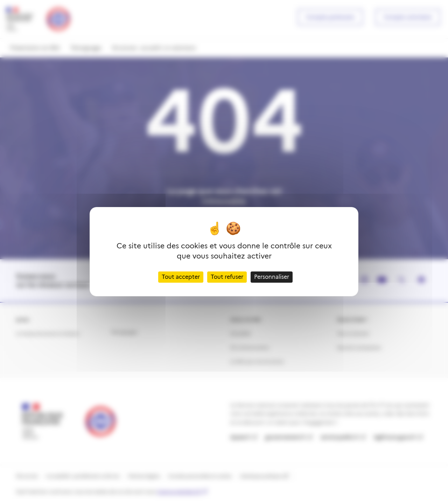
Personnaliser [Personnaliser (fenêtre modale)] (272, 277)
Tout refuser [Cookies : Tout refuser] (227, 277)
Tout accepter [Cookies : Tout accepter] (181, 277)
